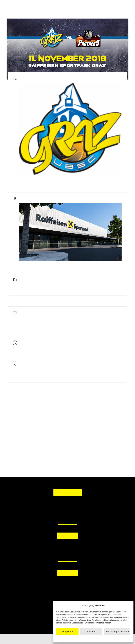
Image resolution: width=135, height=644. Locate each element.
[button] (53, 547)
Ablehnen (91, 632)
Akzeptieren (67, 632)
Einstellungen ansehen (117, 632)
